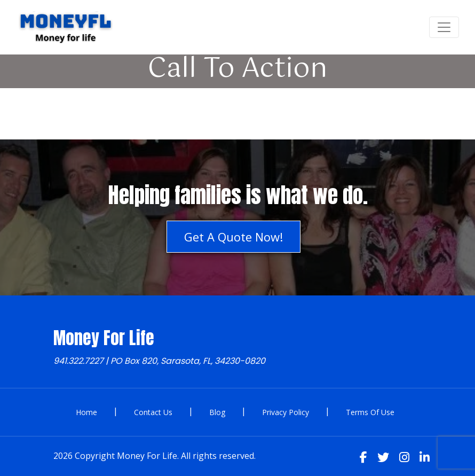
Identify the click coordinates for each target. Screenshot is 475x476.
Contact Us (153, 412)
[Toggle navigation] (444, 27)
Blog (217, 412)
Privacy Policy (286, 412)
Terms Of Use (370, 412)
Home (86, 412)
